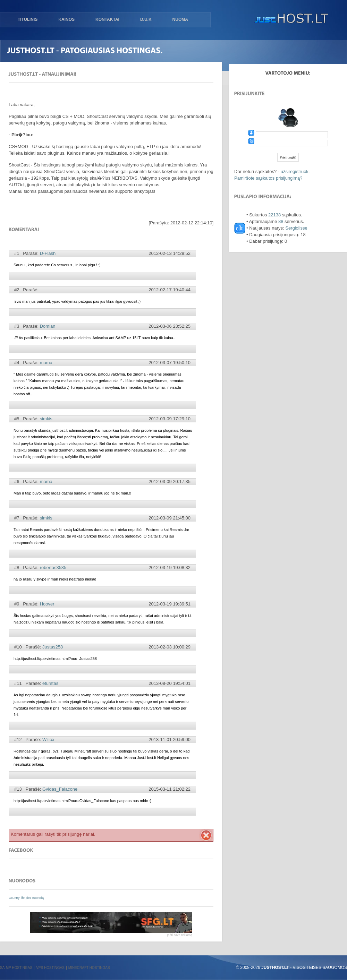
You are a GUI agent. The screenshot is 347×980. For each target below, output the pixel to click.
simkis (46, 419)
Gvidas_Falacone (60, 789)
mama (46, 363)
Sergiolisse (296, 228)
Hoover (47, 604)
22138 (274, 215)
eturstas (50, 683)
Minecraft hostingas (89, 968)
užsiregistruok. (295, 171)
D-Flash (48, 253)
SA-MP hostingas (16, 968)
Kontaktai (107, 19)
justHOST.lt (290, 19)
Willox (48, 740)
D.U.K (146, 19)
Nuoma (180, 19)
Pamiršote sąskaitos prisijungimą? (268, 178)
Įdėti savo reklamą (180, 935)
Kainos (66, 19)
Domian (48, 326)
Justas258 (53, 647)
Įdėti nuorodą (35, 898)
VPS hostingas (50, 968)
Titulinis (28, 19)
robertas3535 (53, 568)
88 (281, 221)
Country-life (17, 898)
